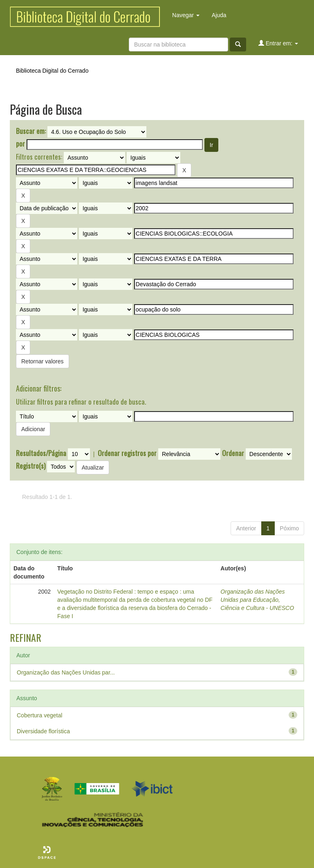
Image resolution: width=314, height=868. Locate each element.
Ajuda (219, 15)
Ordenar (233, 453)
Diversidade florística (43, 731)
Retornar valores (43, 361)
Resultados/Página (41, 453)
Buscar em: (31, 131)
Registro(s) (31, 466)
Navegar (186, 15)
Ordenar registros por (127, 453)
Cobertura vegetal (39, 715)
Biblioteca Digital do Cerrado (52, 71)
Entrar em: (278, 43)
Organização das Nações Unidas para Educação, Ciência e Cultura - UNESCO (257, 600)
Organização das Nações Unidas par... (66, 672)
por (20, 144)
